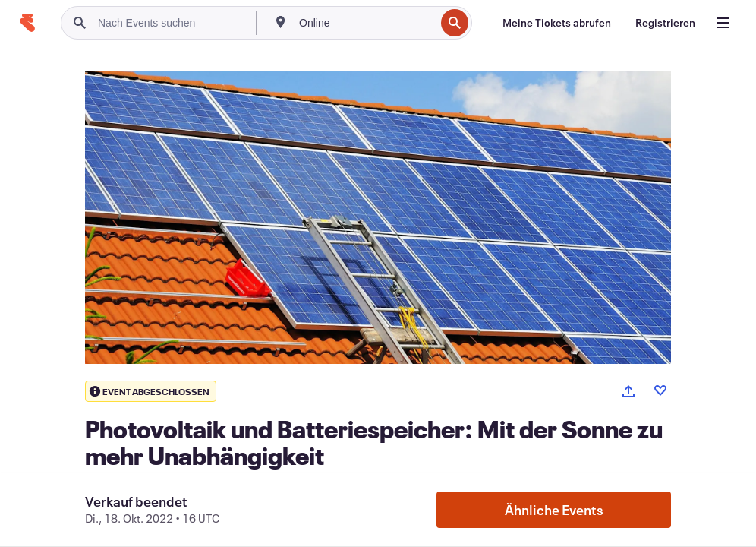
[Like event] (660, 390)
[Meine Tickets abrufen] (557, 23)
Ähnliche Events (554, 510)
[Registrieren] (665, 23)
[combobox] (365, 23)
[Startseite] (27, 23)
